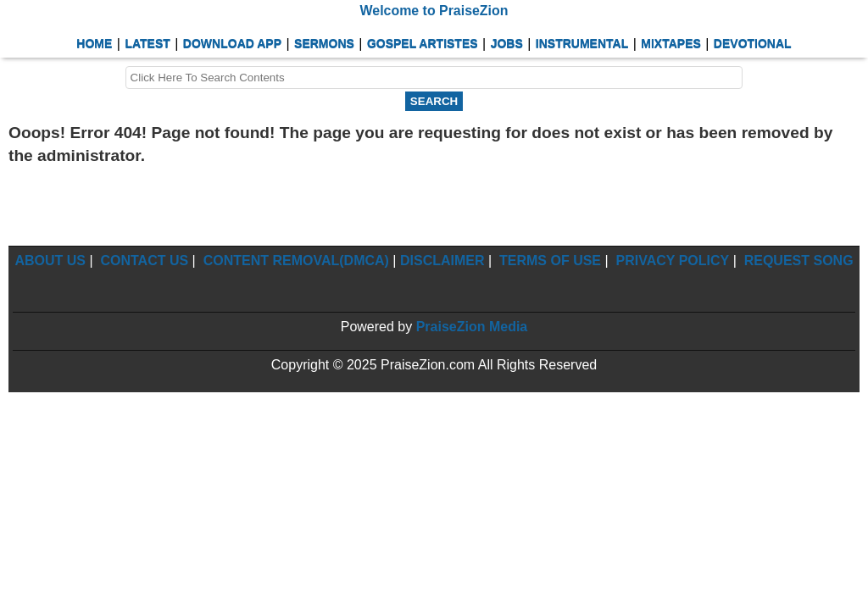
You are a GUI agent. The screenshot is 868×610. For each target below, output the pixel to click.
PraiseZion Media (472, 327)
